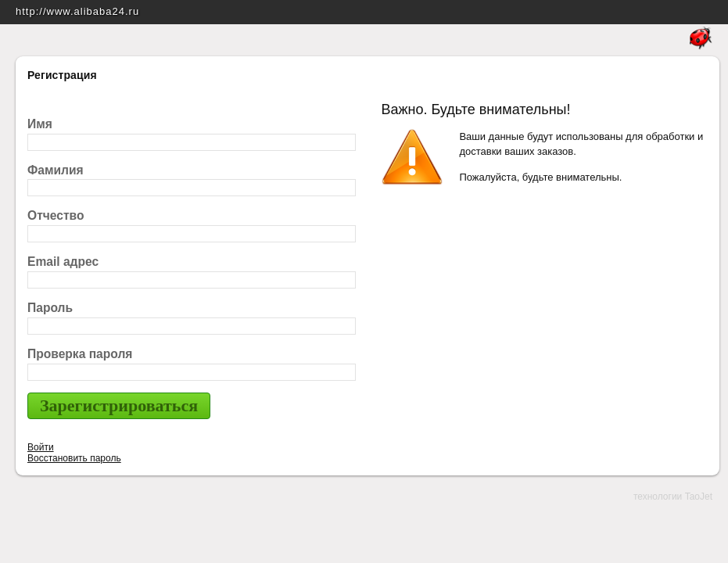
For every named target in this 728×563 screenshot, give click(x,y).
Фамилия (56, 170)
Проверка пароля (80, 354)
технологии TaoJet (673, 497)
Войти (41, 447)
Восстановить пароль (74, 458)
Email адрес (63, 262)
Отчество (56, 215)
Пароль (50, 308)
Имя (40, 124)
